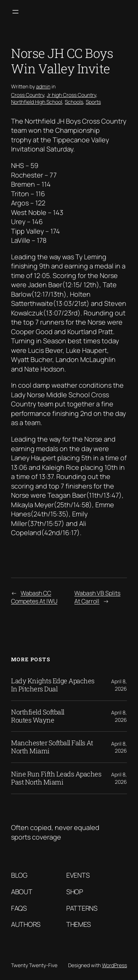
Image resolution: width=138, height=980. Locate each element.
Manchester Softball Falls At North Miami (52, 747)
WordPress (114, 965)
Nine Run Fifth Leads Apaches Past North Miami (56, 778)
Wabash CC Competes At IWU (34, 597)
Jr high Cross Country (71, 95)
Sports (93, 102)
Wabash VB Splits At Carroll (97, 597)
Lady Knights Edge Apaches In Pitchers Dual (53, 685)
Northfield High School (37, 102)
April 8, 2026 (119, 685)
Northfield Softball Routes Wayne (38, 716)
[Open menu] (15, 12)
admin (43, 86)
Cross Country (28, 95)
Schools (74, 102)
